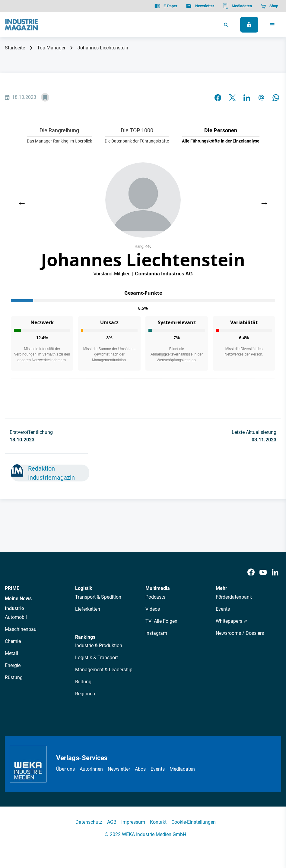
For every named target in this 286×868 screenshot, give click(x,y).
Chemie (13, 641)
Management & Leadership (104, 670)
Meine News (18, 599)
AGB (112, 822)
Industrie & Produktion (99, 646)
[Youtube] (263, 573)
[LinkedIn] (275, 573)
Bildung (83, 682)
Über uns (65, 769)
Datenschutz (89, 822)
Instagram (156, 633)
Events (223, 609)
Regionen (85, 694)
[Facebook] (251, 573)
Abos (140, 769)
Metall (11, 653)
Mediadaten (182, 769)
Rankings (85, 637)
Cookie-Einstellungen (194, 822)
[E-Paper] (166, 6)
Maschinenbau (21, 629)
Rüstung (14, 677)
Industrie (14, 608)
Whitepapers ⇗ (232, 621)
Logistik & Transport (97, 658)
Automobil (16, 617)
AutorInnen (91, 769)
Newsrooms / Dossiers (240, 633)
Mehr (221, 588)
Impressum (133, 822)
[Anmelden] (249, 25)
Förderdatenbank (234, 597)
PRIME (12, 588)
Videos (153, 609)
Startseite (15, 48)
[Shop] (269, 6)
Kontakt (158, 822)
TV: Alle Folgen (161, 621)
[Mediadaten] (237, 6)
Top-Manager (51, 48)
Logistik (84, 588)
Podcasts (155, 597)
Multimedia (158, 588)
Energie (13, 665)
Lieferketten (88, 609)
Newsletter (119, 769)
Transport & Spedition (98, 597)
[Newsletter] (200, 6)
